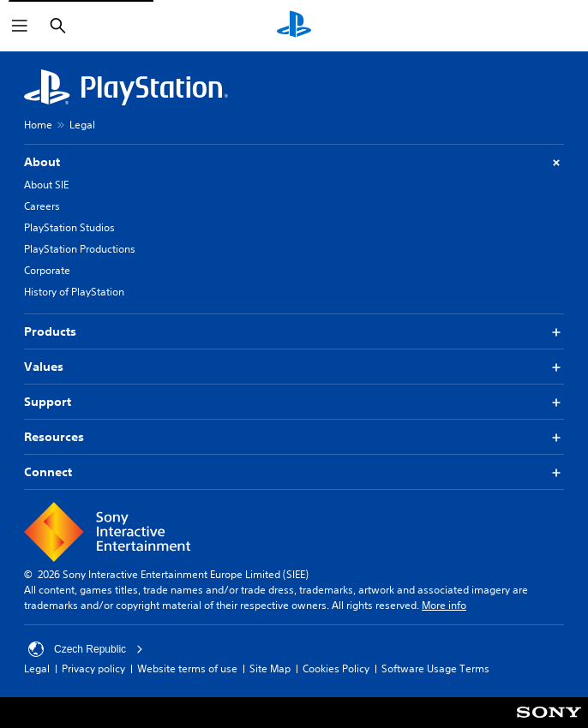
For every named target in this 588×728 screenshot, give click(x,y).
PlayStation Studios (69, 227)
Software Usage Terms (435, 668)
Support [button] (294, 402)
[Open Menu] (20, 26)
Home (38, 125)
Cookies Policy (336, 668)
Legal (82, 125)
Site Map (270, 668)
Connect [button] (294, 472)
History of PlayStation (74, 292)
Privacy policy (93, 668)
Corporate (47, 270)
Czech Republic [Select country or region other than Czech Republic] (86, 649)
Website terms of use (187, 668)
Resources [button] (294, 437)
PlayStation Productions (80, 249)
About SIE (46, 185)
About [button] (294, 162)
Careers (42, 206)
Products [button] (294, 332)
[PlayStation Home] (294, 26)
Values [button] (294, 367)
